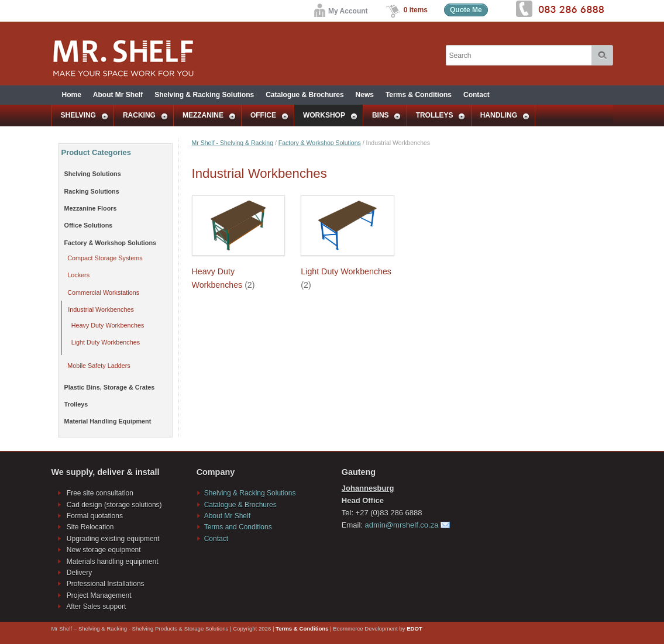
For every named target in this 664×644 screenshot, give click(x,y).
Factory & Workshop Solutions (320, 143)
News (365, 95)
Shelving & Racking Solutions (204, 95)
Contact (477, 95)
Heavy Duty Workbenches (108, 325)
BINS (382, 116)
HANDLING (501, 116)
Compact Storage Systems (105, 258)
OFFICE (265, 116)
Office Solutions (89, 225)
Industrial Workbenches (101, 309)
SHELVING (80, 116)
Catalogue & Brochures (305, 95)
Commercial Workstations (103, 292)
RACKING (141, 116)
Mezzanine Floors (91, 208)
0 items (416, 10)
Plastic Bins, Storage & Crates (110, 387)
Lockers (78, 275)
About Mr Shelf (118, 95)
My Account (340, 11)
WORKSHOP (326, 116)
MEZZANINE (205, 116)
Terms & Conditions (419, 95)
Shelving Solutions (93, 174)
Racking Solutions (92, 191)
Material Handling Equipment (108, 421)
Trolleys (76, 404)
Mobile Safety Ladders (99, 366)
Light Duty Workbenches (106, 342)
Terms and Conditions (238, 527)
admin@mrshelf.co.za (402, 525)
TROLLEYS (437, 116)
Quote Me (466, 10)
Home (72, 95)
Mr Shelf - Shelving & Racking (233, 143)
